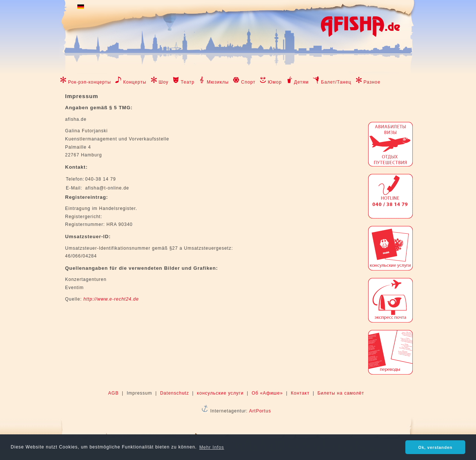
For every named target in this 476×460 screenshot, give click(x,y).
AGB (113, 393)
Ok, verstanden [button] (435, 447)
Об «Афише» (267, 393)
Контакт (300, 393)
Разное (372, 82)
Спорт (248, 82)
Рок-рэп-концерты (89, 82)
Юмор (275, 82)
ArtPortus (260, 411)
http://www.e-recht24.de (111, 299)
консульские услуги (221, 393)
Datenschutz (174, 393)
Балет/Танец (336, 82)
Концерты (135, 82)
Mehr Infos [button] (212, 447)
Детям (302, 82)
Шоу (164, 82)
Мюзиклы (218, 82)
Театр (188, 82)
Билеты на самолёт (341, 393)
